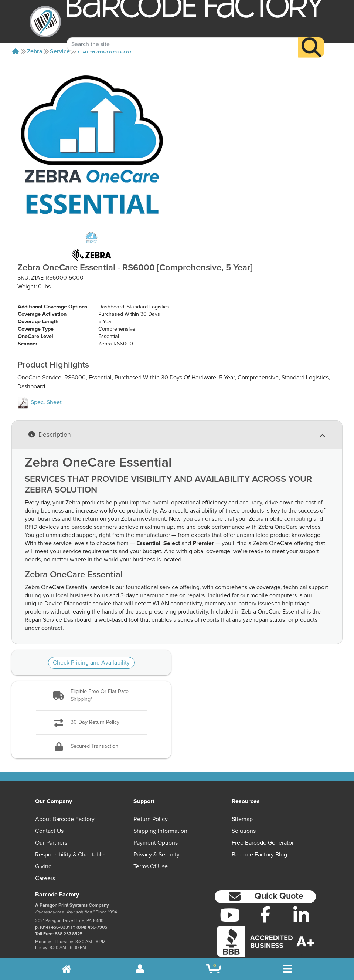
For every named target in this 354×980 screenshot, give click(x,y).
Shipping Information (160, 809)
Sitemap (242, 797)
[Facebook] (265, 892)
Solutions (244, 809)
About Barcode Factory (65, 797)
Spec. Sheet (40, 380)
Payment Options (156, 821)
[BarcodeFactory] (45, 22)
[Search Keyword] (183, 35)
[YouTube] (230, 893)
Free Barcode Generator (263, 821)
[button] (91, 674)
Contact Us (49, 809)
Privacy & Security (156, 832)
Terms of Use (151, 844)
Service (60, 51)
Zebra (35, 51)
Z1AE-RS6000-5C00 (104, 51)
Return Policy (151, 797)
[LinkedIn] (301, 893)
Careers (45, 856)
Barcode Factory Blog (259, 832)
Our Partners (51, 821)
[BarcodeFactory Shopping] (214, 969)
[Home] (16, 51)
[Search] (311, 38)
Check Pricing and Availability (91, 641)
